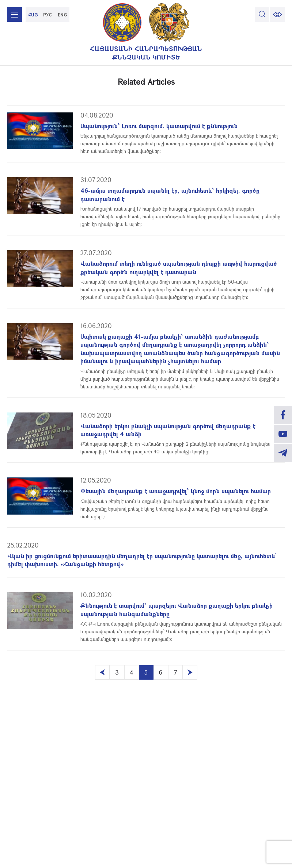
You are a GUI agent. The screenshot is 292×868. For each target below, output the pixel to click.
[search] (262, 15)
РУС (48, 15)
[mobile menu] (15, 15)
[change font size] (277, 15)
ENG (62, 15)
